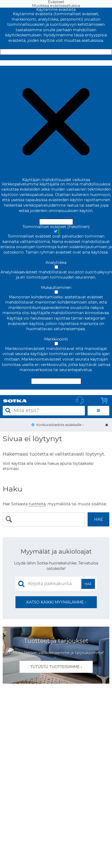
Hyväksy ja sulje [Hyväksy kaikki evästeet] (56, 52)
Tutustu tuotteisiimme (55, 667)
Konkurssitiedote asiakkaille (59, 425)
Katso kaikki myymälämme (55, 602)
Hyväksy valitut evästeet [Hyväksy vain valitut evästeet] (56, 381)
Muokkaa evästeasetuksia (56, 63)
